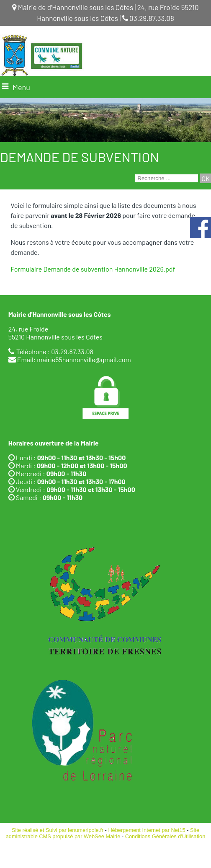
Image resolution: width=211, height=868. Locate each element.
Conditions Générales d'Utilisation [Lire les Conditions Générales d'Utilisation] (165, 836)
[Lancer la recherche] (206, 178)
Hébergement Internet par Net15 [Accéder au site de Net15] (147, 830)
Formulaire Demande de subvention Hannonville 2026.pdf (93, 269)
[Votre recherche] (167, 178)
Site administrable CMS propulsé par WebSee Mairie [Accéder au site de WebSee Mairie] (103, 833)
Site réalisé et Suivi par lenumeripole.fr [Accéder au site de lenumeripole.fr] (58, 830)
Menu (21, 87)
